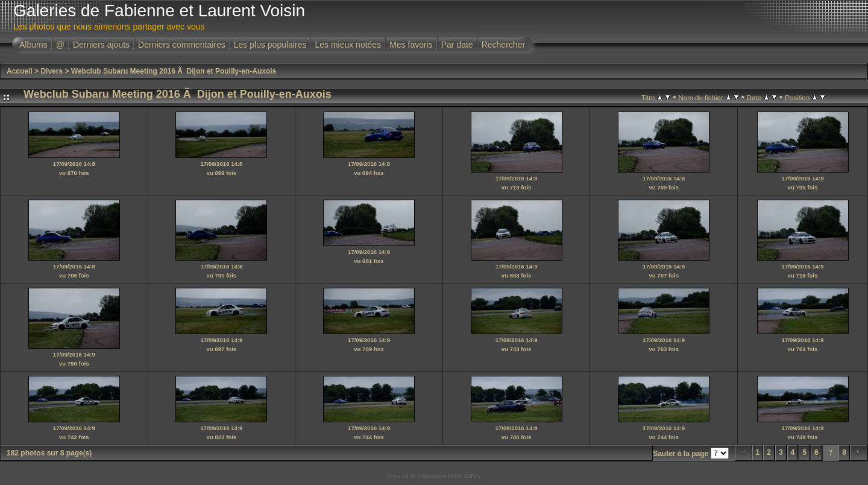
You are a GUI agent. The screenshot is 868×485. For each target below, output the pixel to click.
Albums (33, 45)
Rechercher (503, 45)
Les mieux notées (348, 45)
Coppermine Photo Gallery (449, 476)
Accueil (20, 71)
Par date (457, 45)
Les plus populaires (270, 45)
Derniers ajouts (101, 45)
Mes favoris (411, 45)
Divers (52, 71)
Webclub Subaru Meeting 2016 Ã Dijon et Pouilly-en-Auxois (174, 71)
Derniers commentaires (182, 45)
